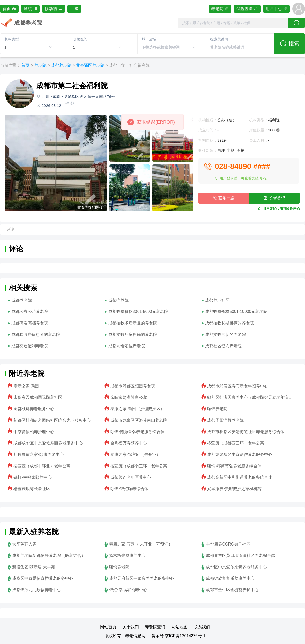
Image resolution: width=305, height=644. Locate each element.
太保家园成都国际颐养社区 (38, 397)
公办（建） (227, 120)
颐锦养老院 (217, 409)
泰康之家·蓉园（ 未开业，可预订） (141, 544)
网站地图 (179, 627)
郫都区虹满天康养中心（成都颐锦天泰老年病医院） (254, 397)
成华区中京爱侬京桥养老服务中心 (43, 578)
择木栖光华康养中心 (127, 556)
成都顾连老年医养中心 (131, 477)
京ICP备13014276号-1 (185, 636)
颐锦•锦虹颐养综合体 (129, 489)
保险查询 (247, 9)
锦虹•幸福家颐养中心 (33, 477)
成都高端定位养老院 (127, 346)
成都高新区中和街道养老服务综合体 (240, 477)
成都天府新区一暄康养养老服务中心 (142, 578)
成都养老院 (61, 65)
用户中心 (276, 9)
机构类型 (12, 39)
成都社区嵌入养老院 (223, 346)
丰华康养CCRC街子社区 (228, 544)
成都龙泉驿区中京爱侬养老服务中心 (240, 455)
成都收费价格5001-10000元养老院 (236, 312)
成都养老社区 (217, 300)
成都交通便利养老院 (30, 346)
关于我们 (131, 627)
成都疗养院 (118, 300)
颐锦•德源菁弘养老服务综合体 (138, 432)
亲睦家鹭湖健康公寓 (129, 397)
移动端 (54, 9)
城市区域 (149, 39)
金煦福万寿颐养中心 (129, 443)
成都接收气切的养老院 (225, 334)
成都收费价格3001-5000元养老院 (138, 312)
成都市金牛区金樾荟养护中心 (232, 590)
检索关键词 (219, 39)
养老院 (220, 9)
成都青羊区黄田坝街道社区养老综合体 (240, 556)
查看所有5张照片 (91, 208)
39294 (223, 140)
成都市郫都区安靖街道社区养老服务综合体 (246, 432)
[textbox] (233, 23)
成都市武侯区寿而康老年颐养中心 (238, 386)
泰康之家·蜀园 (26, 386)
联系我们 (202, 627)
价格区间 (80, 39)
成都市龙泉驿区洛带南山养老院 (139, 420)
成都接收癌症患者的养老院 (36, 334)
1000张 (274, 130)
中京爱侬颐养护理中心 (34, 432)
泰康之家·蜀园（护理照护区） (137, 409)
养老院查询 (155, 627)
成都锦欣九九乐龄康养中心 (230, 578)
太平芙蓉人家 (24, 544)
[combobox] (233, 23)
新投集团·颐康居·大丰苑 (34, 567)
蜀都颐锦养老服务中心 (34, 409)
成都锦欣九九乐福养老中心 (37, 590)
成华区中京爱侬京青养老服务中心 (236, 567)
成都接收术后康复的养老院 (133, 323)
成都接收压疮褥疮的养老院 (133, 334)
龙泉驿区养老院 (90, 65)
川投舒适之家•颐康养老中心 (39, 455)
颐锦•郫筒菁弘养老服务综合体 (234, 466)
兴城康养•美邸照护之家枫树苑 (234, 489)
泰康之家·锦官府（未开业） (135, 455)
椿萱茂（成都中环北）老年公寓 (42, 466)
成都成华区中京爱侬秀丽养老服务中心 (48, 443)
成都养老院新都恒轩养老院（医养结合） (49, 556)
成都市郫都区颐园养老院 (133, 386)
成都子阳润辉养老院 (225, 420)
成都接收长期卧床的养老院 (230, 323)
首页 (9, 9)
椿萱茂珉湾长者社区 (32, 489)
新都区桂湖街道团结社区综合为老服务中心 (52, 420)
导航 (30, 9)
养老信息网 (135, 636)
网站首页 (108, 627)
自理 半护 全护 (233, 150)
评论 (10, 229)
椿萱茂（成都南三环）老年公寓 (139, 466)
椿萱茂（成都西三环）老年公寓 (236, 443)
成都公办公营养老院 (30, 312)
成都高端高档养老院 (30, 323)
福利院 (274, 120)
